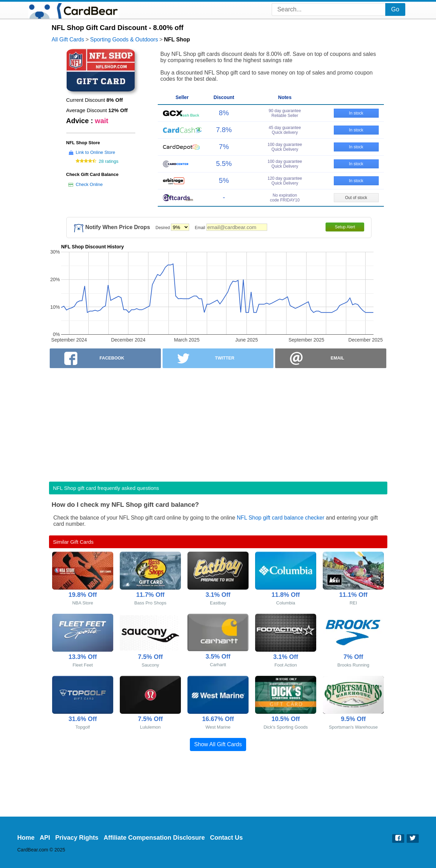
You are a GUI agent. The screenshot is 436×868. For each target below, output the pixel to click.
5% (224, 180)
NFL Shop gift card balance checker (281, 518)
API (45, 838)
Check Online (89, 184)
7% (224, 147)
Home (26, 838)
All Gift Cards (68, 40)
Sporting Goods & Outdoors (124, 40)
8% (224, 113)
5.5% (224, 164)
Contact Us (226, 838)
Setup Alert (345, 227)
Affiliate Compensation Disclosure (154, 838)
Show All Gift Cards (218, 744)
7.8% (224, 130)
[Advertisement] (218, 423)
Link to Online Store (95, 152)
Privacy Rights (77, 838)
